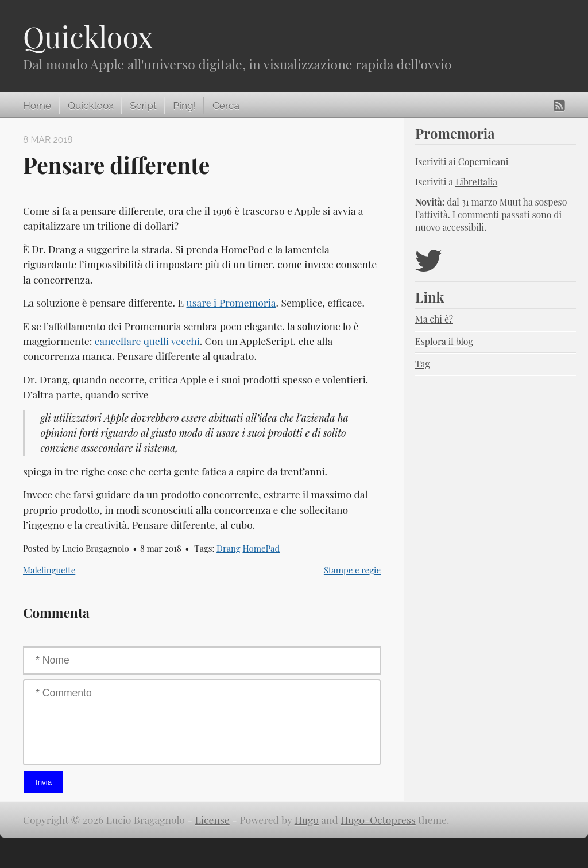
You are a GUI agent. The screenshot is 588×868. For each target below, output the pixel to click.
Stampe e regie (352, 570)
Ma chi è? (434, 319)
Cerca (226, 106)
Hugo (307, 819)
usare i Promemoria (231, 302)
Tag (423, 364)
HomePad (261, 548)
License (212, 819)
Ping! (184, 106)
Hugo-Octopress (378, 819)
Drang (229, 548)
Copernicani (483, 162)
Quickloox (88, 36)
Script (143, 106)
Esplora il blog (444, 341)
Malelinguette (49, 570)
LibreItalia (476, 182)
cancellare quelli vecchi (147, 341)
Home (37, 106)
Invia (44, 782)
